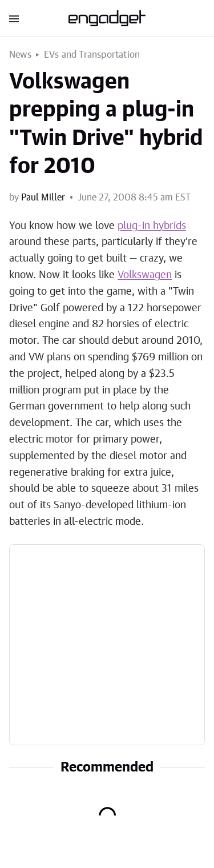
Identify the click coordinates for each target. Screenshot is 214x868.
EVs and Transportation (92, 55)
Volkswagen (145, 275)
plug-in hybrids (152, 226)
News (20, 55)
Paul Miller (43, 198)
